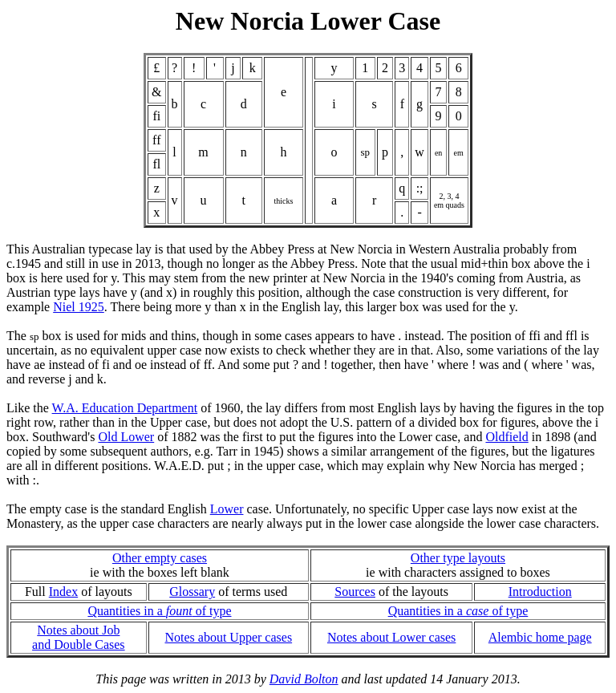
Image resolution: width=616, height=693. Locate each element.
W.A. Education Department (125, 408)
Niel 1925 (79, 307)
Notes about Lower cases (391, 637)
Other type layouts (458, 558)
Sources (355, 592)
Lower (227, 509)
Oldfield (507, 437)
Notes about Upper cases (228, 637)
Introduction (540, 592)
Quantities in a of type (159, 611)
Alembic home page (540, 637)
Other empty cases (160, 558)
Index (63, 592)
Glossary (192, 592)
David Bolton (304, 679)
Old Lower (126, 437)
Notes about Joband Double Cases (79, 637)
